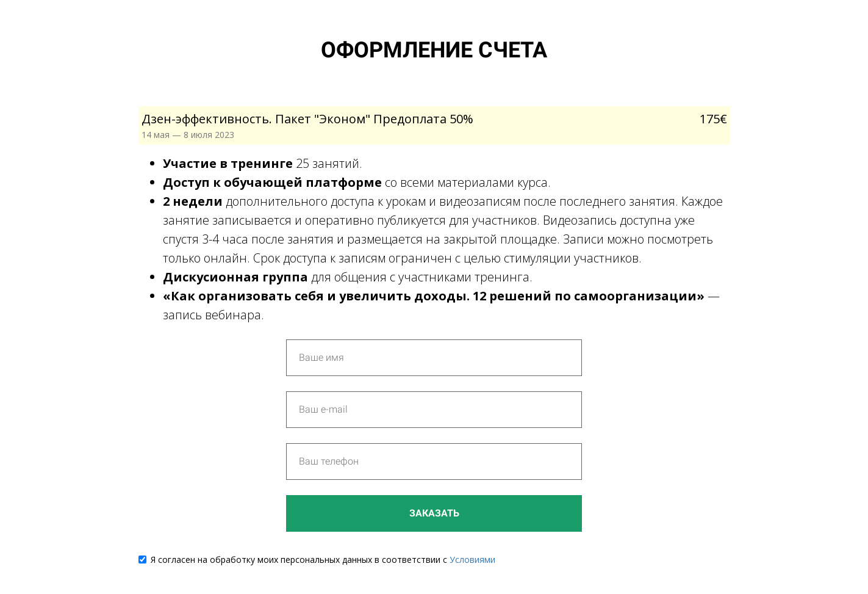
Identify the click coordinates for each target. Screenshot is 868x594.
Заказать (434, 513)
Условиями (472, 560)
